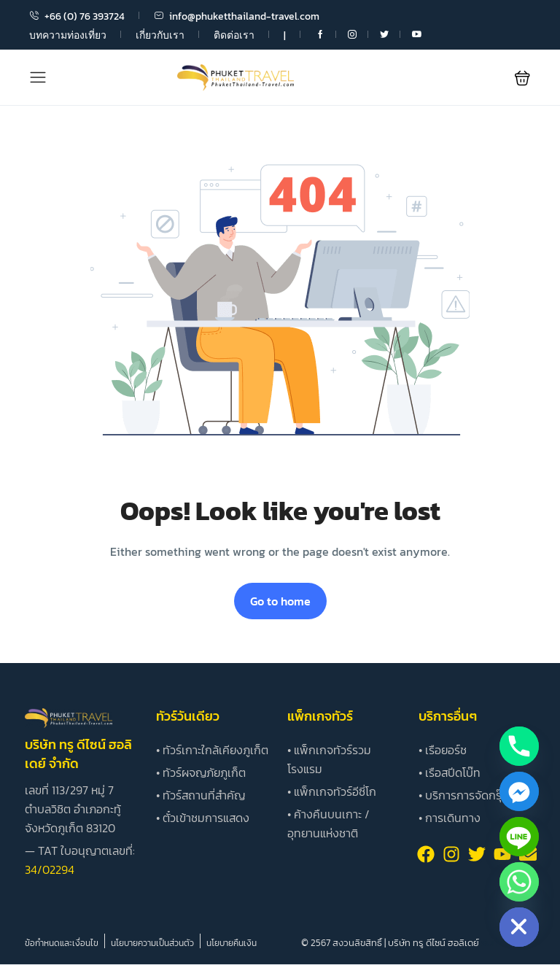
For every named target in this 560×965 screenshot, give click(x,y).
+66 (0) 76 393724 (77, 16)
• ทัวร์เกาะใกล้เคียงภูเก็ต (212, 750)
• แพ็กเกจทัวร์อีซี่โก (332, 791)
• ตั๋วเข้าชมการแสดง (203, 818)
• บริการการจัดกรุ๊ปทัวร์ (473, 795)
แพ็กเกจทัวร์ (320, 716)
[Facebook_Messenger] (519, 791)
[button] (522, 78)
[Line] (519, 837)
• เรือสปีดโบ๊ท (450, 772)
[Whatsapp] (519, 882)
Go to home (280, 601)
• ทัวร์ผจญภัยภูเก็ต (201, 772)
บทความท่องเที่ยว (68, 35)
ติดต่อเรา (234, 35)
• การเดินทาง (450, 818)
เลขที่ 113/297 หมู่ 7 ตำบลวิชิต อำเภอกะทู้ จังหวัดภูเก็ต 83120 (73, 809)
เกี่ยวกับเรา (160, 35)
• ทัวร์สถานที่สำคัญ (201, 795)
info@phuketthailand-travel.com (237, 16)
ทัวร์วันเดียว (188, 716)
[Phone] (519, 746)
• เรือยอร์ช (443, 750)
